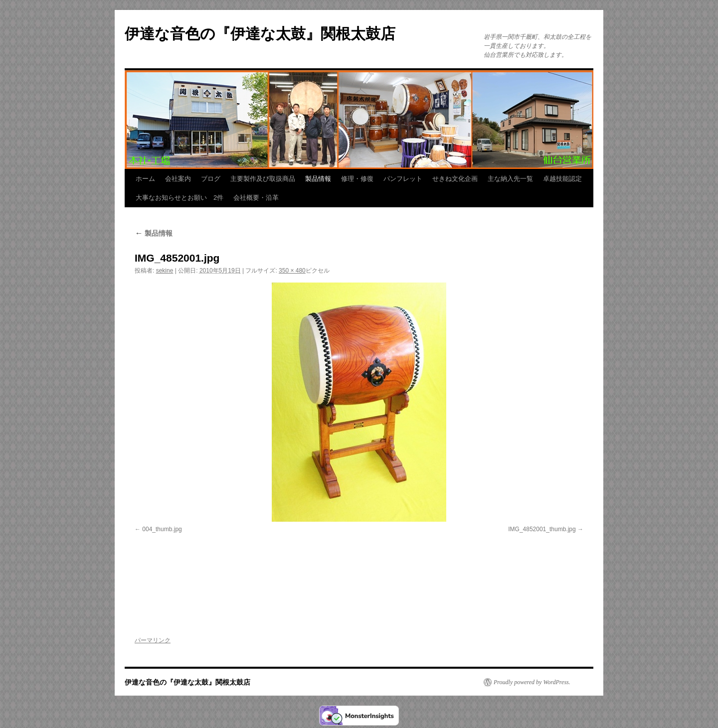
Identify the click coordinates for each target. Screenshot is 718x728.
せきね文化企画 (455, 179)
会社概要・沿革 (256, 198)
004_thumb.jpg (162, 529)
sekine (165, 271)
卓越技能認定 (562, 179)
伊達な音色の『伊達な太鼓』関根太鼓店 (260, 34)
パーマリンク (153, 640)
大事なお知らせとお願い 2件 (179, 198)
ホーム (145, 179)
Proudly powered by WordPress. (532, 682)
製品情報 (318, 179)
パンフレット (403, 179)
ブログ (211, 179)
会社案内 (178, 179)
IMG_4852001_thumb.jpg (542, 529)
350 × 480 (292, 271)
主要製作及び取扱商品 (263, 179)
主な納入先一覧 (510, 179)
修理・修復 (357, 179)
